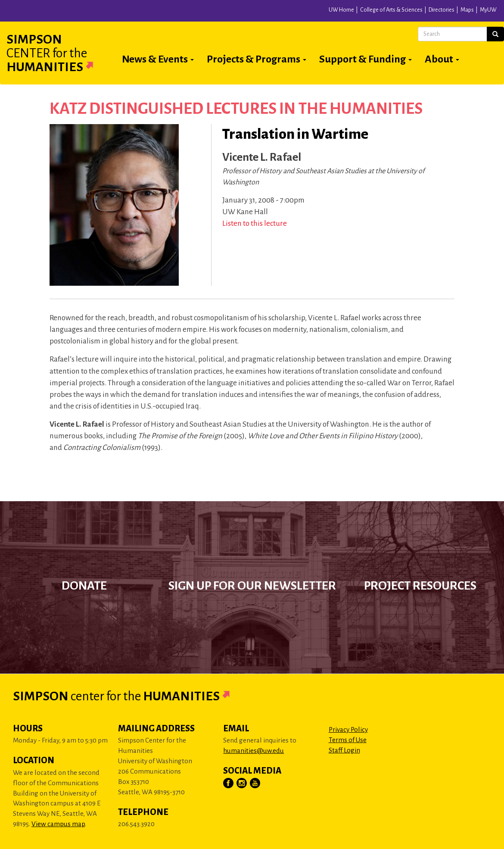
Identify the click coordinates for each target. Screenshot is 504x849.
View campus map (58, 824)
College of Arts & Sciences (391, 10)
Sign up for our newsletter (252, 586)
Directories (442, 10)
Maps (467, 10)
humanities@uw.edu (254, 751)
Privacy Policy (348, 729)
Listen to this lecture (255, 223)
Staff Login (344, 750)
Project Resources (420, 586)
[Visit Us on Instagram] (242, 783)
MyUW (488, 10)
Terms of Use (348, 740)
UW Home (341, 10)
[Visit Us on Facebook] (229, 783)
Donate (84, 586)
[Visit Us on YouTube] (255, 783)
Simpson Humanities (60, 53)
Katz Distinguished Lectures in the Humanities (236, 109)
